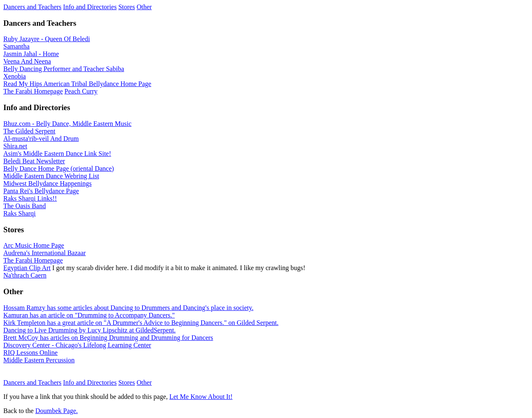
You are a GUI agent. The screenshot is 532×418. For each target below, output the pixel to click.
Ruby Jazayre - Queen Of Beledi (47, 39)
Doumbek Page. (57, 411)
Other (144, 7)
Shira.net (15, 146)
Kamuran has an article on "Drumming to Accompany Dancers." (89, 315)
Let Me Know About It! (201, 397)
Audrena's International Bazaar (44, 253)
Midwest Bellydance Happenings (47, 183)
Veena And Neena (27, 61)
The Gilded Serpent (29, 131)
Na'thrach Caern (25, 275)
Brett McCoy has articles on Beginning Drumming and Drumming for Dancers (108, 338)
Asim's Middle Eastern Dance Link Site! (57, 154)
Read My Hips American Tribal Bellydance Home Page (77, 84)
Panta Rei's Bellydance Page (41, 191)
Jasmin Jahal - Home (31, 54)
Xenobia (15, 76)
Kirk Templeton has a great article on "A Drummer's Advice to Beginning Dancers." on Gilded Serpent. (141, 323)
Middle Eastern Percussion (39, 360)
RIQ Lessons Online (31, 353)
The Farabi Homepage (33, 91)
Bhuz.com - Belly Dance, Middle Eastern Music (67, 124)
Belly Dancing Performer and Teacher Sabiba (64, 69)
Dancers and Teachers (32, 7)
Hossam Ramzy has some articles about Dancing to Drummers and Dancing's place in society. (128, 308)
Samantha (16, 46)
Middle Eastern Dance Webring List (51, 176)
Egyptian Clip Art (27, 268)
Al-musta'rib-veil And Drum (41, 139)
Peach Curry (81, 91)
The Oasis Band (25, 206)
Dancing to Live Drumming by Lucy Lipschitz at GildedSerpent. (90, 330)
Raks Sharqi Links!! (30, 198)
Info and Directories (90, 7)
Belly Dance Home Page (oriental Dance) (59, 168)
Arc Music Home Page (34, 245)
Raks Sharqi (20, 213)
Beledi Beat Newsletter (34, 161)
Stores (127, 7)
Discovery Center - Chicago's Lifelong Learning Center (77, 345)
